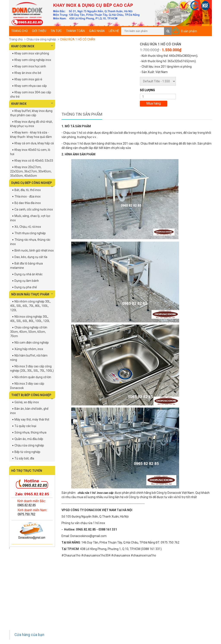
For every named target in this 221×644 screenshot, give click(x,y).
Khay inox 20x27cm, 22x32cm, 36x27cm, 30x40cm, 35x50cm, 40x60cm (31, 171)
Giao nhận (97, 31)
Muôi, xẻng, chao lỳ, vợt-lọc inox (30, 218)
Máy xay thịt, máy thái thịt (32, 419)
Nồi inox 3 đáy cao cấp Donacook (27, 386)
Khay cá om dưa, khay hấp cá (34, 143)
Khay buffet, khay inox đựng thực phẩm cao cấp (31, 113)
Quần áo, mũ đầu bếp (29, 439)
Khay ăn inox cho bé (28, 73)
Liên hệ (114, 31)
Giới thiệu (39, 31)
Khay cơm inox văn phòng (32, 53)
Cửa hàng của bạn (29, 635)
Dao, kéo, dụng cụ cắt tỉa (31, 257)
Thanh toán (75, 31)
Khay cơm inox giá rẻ (28, 79)
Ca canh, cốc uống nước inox (34, 209)
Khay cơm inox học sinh (30, 66)
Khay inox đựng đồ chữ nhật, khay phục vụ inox (31, 124)
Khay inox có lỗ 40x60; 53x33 (34, 161)
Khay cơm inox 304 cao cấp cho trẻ (31, 94)
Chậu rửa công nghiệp (41, 39)
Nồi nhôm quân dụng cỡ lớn (33, 377)
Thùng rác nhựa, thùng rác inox (30, 242)
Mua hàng (154, 103)
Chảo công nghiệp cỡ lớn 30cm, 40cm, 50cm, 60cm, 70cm (29, 332)
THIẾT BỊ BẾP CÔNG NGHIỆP (32, 396)
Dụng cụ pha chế (26, 287)
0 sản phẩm (189, 31)
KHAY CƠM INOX (32, 46)
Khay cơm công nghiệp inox (33, 60)
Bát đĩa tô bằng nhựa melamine (26, 266)
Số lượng (147, 90)
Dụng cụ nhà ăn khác (28, 274)
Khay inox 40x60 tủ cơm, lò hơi (30, 152)
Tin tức (56, 31)
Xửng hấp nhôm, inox (29, 349)
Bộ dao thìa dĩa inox (28, 203)
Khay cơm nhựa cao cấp (31, 86)
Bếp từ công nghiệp (27, 452)
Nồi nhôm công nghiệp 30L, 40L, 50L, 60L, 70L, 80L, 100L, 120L (30, 306)
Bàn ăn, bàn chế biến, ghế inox (29, 411)
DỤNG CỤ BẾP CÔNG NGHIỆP (32, 184)
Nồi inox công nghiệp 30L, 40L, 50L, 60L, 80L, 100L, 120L (30, 319)
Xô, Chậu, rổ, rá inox (28, 227)
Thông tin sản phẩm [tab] (82, 114)
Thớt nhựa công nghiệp (30, 233)
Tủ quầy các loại (25, 426)
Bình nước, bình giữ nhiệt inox (34, 250)
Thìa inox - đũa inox (28, 196)
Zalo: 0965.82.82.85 (32, 494)
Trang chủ (19, 31)
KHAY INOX (32, 104)
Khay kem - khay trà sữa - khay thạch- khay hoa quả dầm (31, 135)
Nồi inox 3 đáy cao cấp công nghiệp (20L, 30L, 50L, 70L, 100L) (32, 368)
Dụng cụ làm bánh (27, 281)
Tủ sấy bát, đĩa (24, 458)
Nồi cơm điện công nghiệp (32, 343)
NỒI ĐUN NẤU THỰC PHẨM (32, 294)
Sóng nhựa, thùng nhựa (30, 432)
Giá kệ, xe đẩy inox (27, 402)
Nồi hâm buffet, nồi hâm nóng (29, 358)
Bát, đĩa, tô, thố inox (28, 190)
